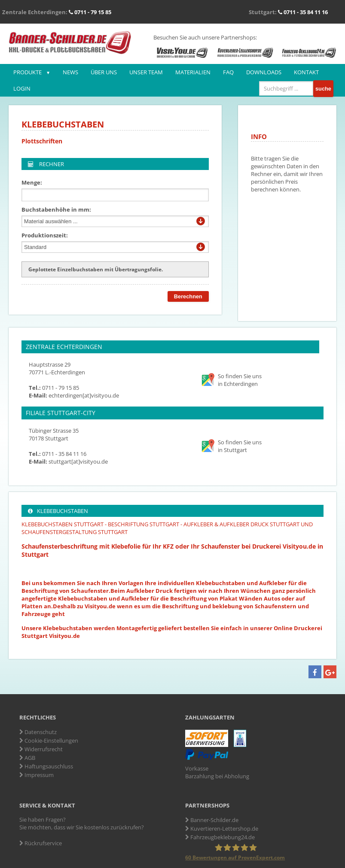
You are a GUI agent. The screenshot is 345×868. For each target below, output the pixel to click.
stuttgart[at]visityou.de (78, 461)
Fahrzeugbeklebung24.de (220, 837)
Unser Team (146, 72)
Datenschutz (38, 732)
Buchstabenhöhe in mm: (56, 209)
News (70, 72)
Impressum (37, 775)
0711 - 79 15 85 (90, 12)
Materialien (193, 72)
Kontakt (306, 72)
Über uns (104, 72)
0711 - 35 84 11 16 (303, 12)
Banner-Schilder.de (212, 820)
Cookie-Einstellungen (49, 741)
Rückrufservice (41, 843)
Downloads (264, 72)
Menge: (32, 182)
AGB (27, 758)
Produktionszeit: (45, 235)
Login (22, 88)
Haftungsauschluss (46, 766)
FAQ (228, 72)
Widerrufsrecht (41, 749)
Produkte (27, 72)
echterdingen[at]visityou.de (84, 395)
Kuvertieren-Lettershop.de (222, 829)
